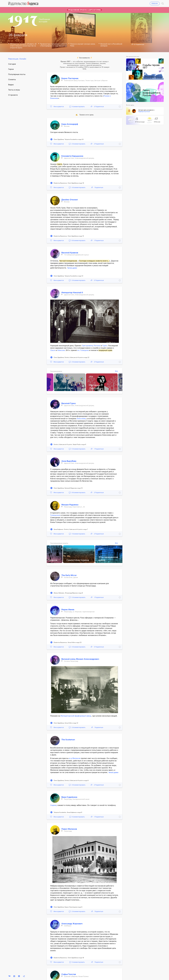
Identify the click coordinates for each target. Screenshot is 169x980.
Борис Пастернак (70, 78)
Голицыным (55, 515)
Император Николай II (72, 293)
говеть (59, 164)
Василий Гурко (69, 403)
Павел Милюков (69, 829)
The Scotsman (68, 740)
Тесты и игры (14, 90)
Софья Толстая (69, 974)
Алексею (61, 350)
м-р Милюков (75, 758)
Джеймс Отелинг (70, 200)
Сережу (54, 805)
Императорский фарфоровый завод (76, 716)
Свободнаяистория (44, 20)
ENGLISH (155, 4)
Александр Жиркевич (72, 924)
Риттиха (97, 346)
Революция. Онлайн (17, 59)
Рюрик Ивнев (68, 610)
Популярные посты (17, 74)
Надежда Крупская (144, 112)
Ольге (53, 350)
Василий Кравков (70, 253)
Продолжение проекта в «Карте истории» (84, 10)
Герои (11, 69)
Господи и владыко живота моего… (94, 261)
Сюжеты (12, 80)
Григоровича (87, 346)
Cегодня (12, 64)
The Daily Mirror (69, 575)
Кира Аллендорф (70, 124)
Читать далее (72, 268)
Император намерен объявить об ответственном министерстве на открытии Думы (23, 46)
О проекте (13, 95)
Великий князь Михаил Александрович (80, 659)
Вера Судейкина (69, 797)
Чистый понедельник (68, 261)
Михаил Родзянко (70, 505)
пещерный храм (105, 350)
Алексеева (81, 419)
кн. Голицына (83, 350)
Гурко (105, 346)
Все (116, 371)
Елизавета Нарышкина (72, 156)
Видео (11, 85)
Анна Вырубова (69, 461)
